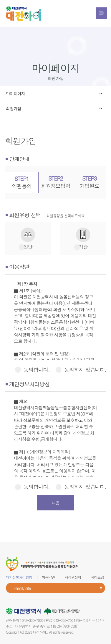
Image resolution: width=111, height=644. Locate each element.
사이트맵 (97, 577)
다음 (56, 503)
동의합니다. (32, 370)
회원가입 (14, 108)
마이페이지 (15, 93)
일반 (28, 247)
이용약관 (48, 577)
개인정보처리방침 (19, 577)
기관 (83, 247)
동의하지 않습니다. (81, 370)
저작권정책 (73, 577)
